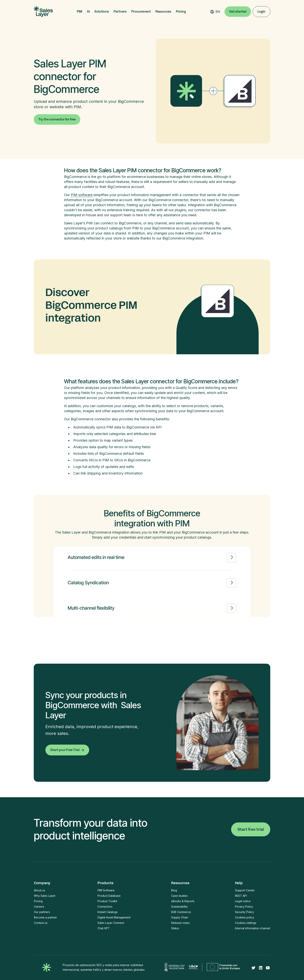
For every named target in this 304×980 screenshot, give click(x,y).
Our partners (42, 912)
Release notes (180, 923)
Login (261, 12)
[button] (79, 12)
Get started (238, 12)
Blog (174, 890)
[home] (43, 12)
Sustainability (179, 907)
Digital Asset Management (114, 917)
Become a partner (45, 917)
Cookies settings (246, 923)
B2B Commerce (181, 912)
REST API (241, 896)
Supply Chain (180, 917)
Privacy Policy (244, 907)
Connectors (105, 907)
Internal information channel (253, 928)
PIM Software (106, 890)
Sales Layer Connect (111, 923)
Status (175, 928)
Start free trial (251, 829)
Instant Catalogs (108, 912)
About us (40, 890)
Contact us (41, 923)
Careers (39, 907)
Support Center (245, 890)
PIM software (82, 195)
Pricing (181, 12)
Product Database (109, 896)
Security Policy (244, 912)
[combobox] (218, 12)
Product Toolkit (107, 901)
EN (218, 12)
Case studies (179, 896)
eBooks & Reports (183, 901)
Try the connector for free (57, 119)
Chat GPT (104, 928)
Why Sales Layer (45, 896)
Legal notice (243, 901)
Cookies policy (245, 917)
